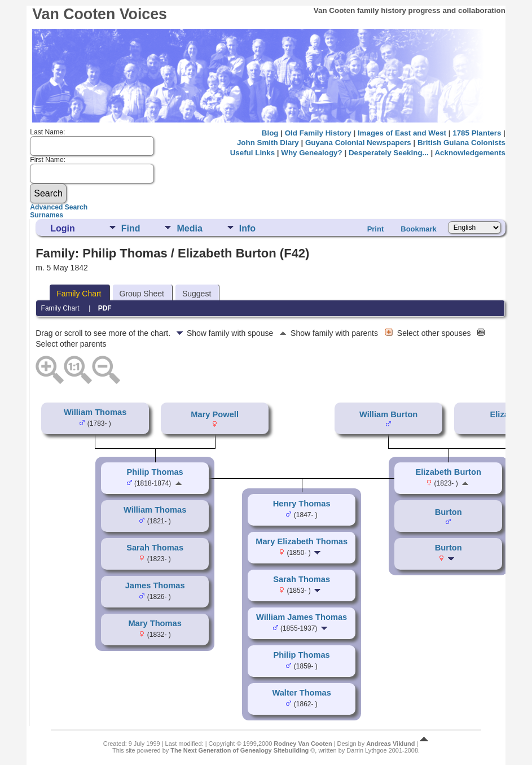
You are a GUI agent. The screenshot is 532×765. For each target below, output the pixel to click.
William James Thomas (302, 617)
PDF (105, 308)
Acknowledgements (470, 153)
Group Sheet (142, 294)
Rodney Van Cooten (303, 744)
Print (376, 229)
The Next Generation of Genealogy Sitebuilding (239, 750)
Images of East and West (402, 133)
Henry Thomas (302, 504)
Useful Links (252, 153)
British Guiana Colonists (461, 143)
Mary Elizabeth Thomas (302, 541)
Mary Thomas (155, 623)
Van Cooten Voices (100, 14)
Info (247, 228)
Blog (270, 133)
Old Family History (318, 133)
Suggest (197, 294)
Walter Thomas (302, 693)
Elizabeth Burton (448, 472)
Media (189, 228)
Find (131, 228)
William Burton (388, 414)
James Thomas (155, 585)
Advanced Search (59, 207)
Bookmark (419, 229)
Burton (449, 512)
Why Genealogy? (311, 153)
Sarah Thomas (155, 548)
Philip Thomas (155, 472)
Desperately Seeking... (389, 153)
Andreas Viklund (390, 744)
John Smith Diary (268, 143)
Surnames (47, 215)
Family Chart (79, 294)
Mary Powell (215, 414)
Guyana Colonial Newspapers (358, 143)
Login (63, 228)
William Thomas (95, 412)
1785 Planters (477, 133)
